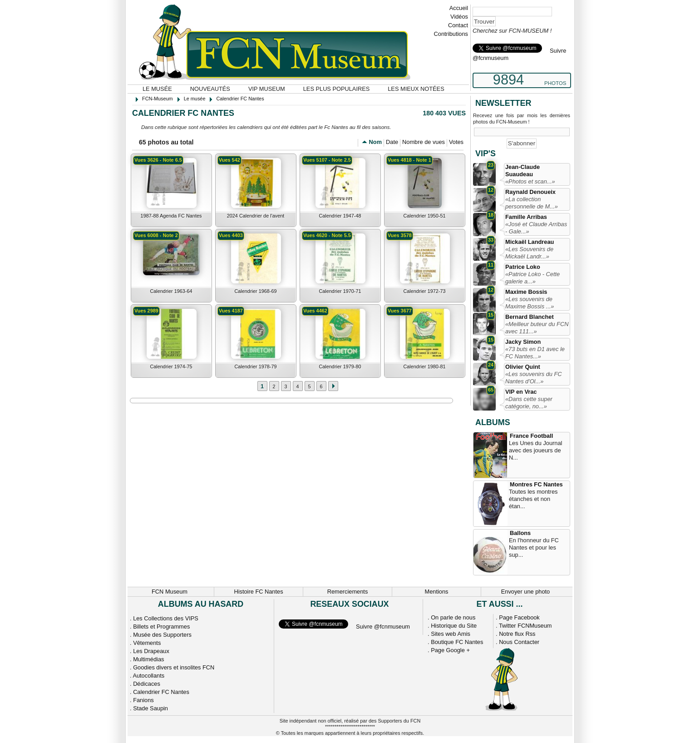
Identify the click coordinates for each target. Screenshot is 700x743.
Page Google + (450, 650)
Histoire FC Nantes (258, 592)
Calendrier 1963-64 (171, 291)
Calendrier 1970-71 (340, 291)
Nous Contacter (519, 642)
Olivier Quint (523, 367)
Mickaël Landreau (530, 242)
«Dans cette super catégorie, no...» (529, 403)
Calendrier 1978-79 (255, 367)
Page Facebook (519, 617)
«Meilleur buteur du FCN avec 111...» (537, 328)
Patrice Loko (523, 267)
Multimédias (148, 659)
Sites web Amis (451, 634)
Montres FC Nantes (536, 484)
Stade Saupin (150, 708)
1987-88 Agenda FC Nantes (171, 216)
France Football (531, 436)
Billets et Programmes (161, 627)
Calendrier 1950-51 (424, 216)
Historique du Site (454, 626)
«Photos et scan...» (530, 181)
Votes (456, 142)
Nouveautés (210, 89)
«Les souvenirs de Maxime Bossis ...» (530, 303)
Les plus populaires (337, 89)
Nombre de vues (424, 142)
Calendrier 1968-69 (255, 291)
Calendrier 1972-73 (424, 291)
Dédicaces (147, 684)
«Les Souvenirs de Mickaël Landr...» (529, 253)
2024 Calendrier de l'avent (256, 216)
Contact (458, 25)
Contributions (451, 34)
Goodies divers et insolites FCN (174, 667)
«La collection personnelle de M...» (532, 203)
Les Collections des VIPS (166, 618)
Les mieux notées (416, 89)
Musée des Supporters (162, 635)
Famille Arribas (526, 217)
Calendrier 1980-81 (424, 367)
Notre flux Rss (517, 634)
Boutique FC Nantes (457, 642)
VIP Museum (267, 89)
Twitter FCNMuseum (525, 626)
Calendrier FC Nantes (161, 692)
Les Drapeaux (151, 651)
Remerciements (348, 592)
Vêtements (147, 643)
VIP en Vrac (521, 392)
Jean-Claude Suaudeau (523, 171)
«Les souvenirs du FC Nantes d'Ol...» (533, 378)
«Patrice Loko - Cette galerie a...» (532, 278)
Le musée (157, 89)
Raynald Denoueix (530, 192)
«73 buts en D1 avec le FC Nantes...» (535, 353)
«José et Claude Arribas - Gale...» (536, 228)
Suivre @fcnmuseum (383, 627)
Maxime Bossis (526, 292)
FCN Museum (170, 592)
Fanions (143, 700)
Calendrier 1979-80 (340, 367)
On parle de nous (453, 617)
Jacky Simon (523, 342)
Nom (375, 142)
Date (392, 142)
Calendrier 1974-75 (171, 367)
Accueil (459, 8)
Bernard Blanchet (530, 317)
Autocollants (148, 676)
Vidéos (459, 17)
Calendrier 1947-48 (340, 216)
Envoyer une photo (525, 592)
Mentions (437, 592)
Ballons (520, 533)
